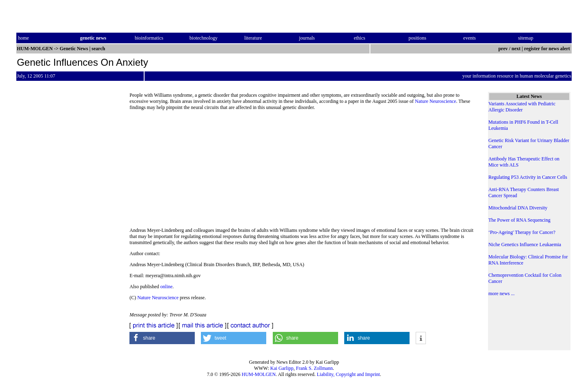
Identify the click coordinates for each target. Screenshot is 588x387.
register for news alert (548, 49)
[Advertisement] (302, 171)
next (516, 49)
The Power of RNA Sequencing (519, 220)
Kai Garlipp (282, 368)
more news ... (501, 294)
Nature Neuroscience (435, 101)
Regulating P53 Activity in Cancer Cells (528, 177)
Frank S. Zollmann (314, 368)
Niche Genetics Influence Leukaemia (525, 245)
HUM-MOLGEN (259, 374)
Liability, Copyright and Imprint (349, 374)
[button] (162, 338)
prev (503, 49)
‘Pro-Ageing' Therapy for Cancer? (522, 232)
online (167, 287)
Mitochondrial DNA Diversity (518, 208)
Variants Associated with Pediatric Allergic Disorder (522, 107)
